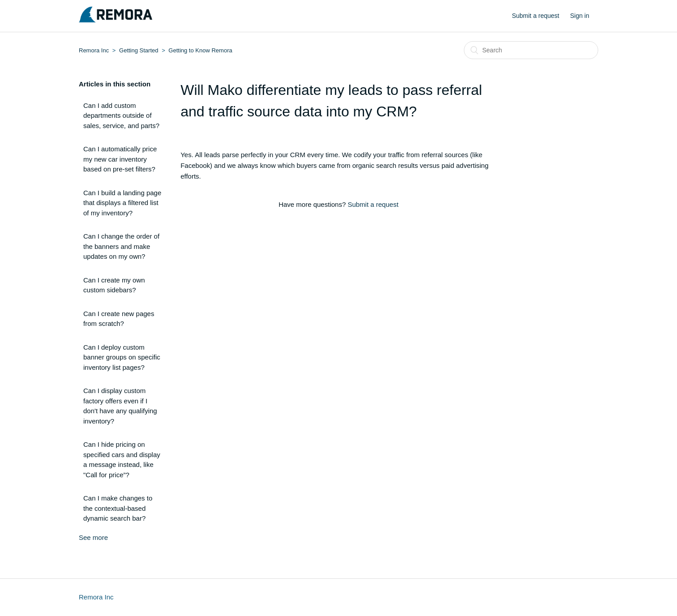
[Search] (531, 50)
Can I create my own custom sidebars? (114, 285)
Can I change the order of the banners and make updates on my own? (121, 246)
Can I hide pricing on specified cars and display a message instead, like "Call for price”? (122, 460)
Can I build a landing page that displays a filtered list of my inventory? (122, 203)
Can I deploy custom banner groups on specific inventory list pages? (122, 357)
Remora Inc (94, 50)
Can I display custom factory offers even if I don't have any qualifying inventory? (120, 406)
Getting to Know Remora (200, 50)
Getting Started (139, 50)
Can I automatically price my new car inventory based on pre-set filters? (120, 159)
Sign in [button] (580, 16)
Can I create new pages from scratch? (119, 319)
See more (93, 537)
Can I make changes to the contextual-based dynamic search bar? (118, 508)
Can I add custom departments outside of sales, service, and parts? (121, 115)
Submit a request (536, 16)
